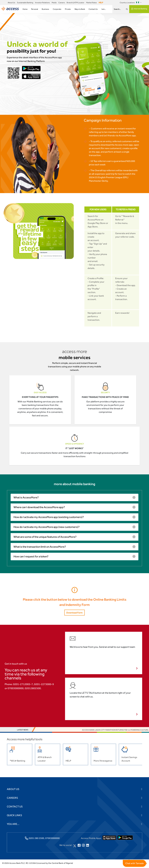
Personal (35, 9)
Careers (62, 3)
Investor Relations (42, 3)
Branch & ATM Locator (75, 3)
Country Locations (130, 3)
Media (54, 3)
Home (25, 9)
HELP (101, 3)
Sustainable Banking (25, 3)
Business (45, 9)
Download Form (74, 614)
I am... (104, 9)
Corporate (57, 9)
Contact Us (93, 9)
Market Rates (91, 3)
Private (68, 9)
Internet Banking (139, 9)
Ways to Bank (80, 9)
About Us (11, 3)
